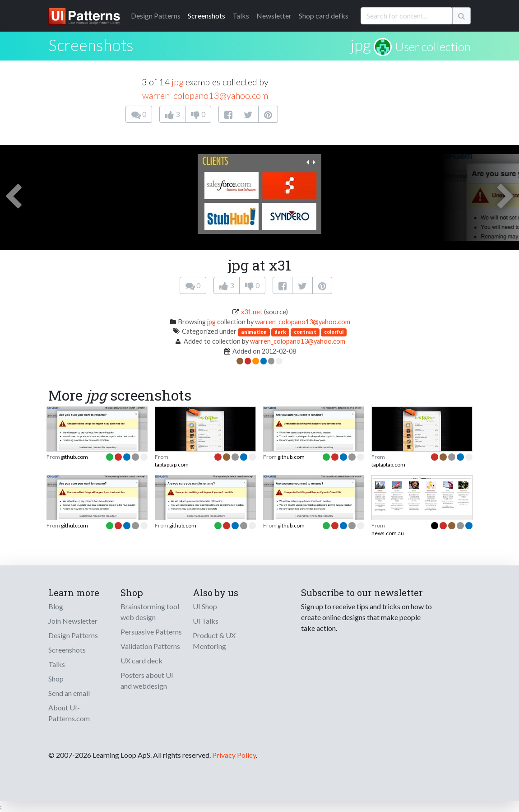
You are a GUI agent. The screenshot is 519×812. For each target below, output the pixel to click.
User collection (433, 47)
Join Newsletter (73, 621)
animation (254, 332)
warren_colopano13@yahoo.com (205, 95)
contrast (305, 332)
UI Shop (205, 606)
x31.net (252, 312)
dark (280, 332)
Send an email (69, 693)
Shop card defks (324, 16)
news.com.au (388, 533)
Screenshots (206, 16)
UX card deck (141, 660)
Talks (241, 16)
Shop (56, 679)
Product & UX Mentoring (214, 641)
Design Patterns (73, 635)
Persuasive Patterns (151, 632)
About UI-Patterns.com (69, 713)
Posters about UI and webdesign (147, 680)
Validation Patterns (150, 646)
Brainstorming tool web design (150, 612)
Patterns (156, 16)
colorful (334, 332)
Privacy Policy (234, 755)
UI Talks (206, 621)
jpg (360, 45)
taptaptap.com (172, 464)
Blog (56, 606)
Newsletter (274, 16)
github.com (74, 457)
